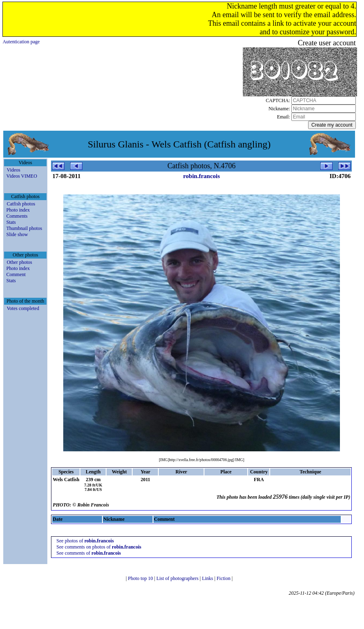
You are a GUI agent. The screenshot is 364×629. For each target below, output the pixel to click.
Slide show (17, 234)
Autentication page (21, 42)
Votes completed (23, 308)
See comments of (89, 553)
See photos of (85, 541)
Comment (16, 274)
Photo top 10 (141, 578)
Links (208, 578)
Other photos (19, 262)
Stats (11, 222)
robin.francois (202, 176)
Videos (13, 170)
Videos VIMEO (21, 176)
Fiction (224, 578)
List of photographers (178, 578)
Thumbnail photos (24, 228)
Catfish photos (21, 204)
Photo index (18, 210)
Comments (17, 216)
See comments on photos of (99, 547)
